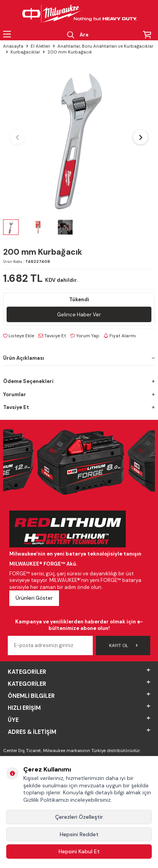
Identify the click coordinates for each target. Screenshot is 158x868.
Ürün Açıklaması (79, 358)
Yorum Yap (85, 336)
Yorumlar (79, 394)
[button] (17, 137)
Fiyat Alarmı (120, 336)
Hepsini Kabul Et (79, 851)
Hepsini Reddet (79, 834)
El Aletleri (40, 46)
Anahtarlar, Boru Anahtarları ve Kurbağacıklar (105, 46)
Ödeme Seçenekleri (79, 381)
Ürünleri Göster (34, 598)
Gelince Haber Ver (79, 315)
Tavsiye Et (52, 336)
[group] (79, 137)
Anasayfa (13, 46)
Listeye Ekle (19, 336)
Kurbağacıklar (25, 52)
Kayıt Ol (123, 645)
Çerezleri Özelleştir (79, 817)
